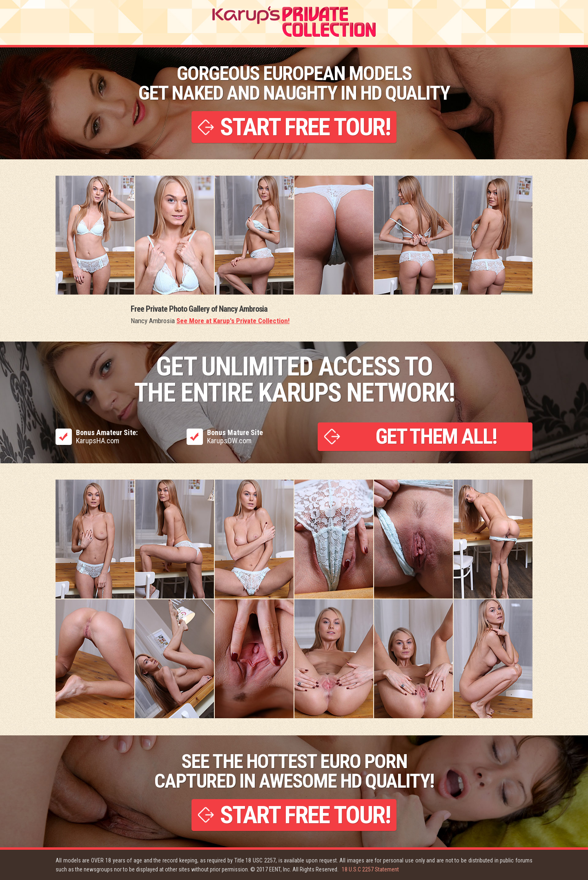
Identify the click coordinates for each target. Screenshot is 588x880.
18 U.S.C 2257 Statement (370, 869)
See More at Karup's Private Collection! (233, 321)
